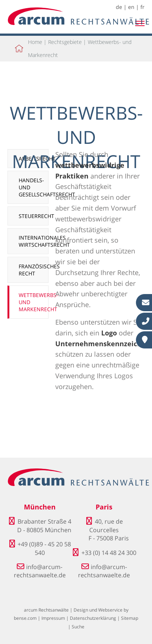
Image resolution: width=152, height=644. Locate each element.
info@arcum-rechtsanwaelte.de (40, 571)
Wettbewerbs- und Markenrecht (34, 302)
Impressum (53, 618)
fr (142, 7)
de (119, 7)
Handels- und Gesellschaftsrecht (34, 187)
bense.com (25, 618)
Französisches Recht (34, 270)
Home (35, 42)
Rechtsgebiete (65, 42)
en (131, 7)
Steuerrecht (34, 216)
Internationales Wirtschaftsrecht (34, 241)
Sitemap (130, 618)
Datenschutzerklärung (93, 618)
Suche (78, 627)
